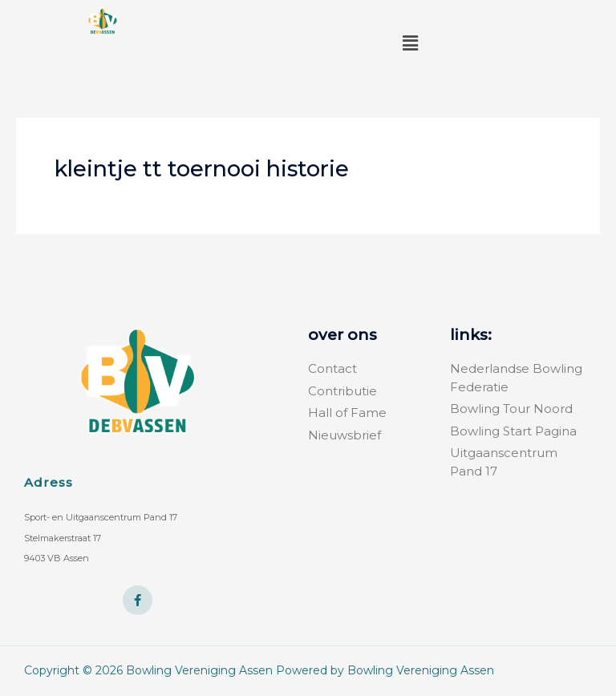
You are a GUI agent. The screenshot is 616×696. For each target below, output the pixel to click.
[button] (411, 43)
